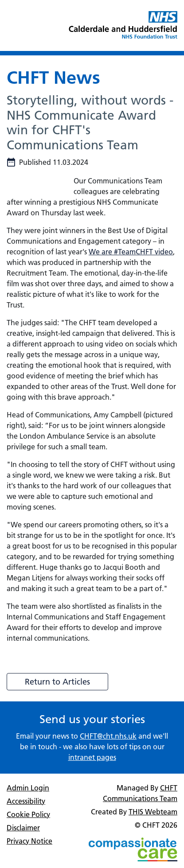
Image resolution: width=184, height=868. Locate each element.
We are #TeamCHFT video (131, 252)
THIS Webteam (153, 812)
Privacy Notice (29, 841)
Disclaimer (23, 828)
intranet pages (92, 757)
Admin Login (28, 788)
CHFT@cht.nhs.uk (108, 736)
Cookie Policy (28, 814)
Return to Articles (57, 682)
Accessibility (26, 801)
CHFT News (53, 77)
